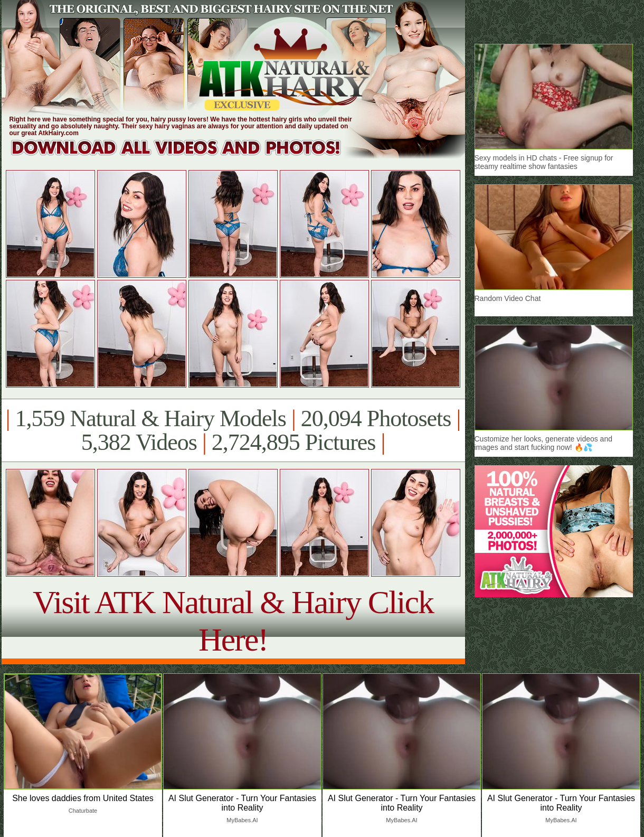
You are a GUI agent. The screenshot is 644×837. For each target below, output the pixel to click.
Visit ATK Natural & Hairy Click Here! (233, 621)
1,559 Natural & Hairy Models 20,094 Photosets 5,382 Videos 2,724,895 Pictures (233, 430)
